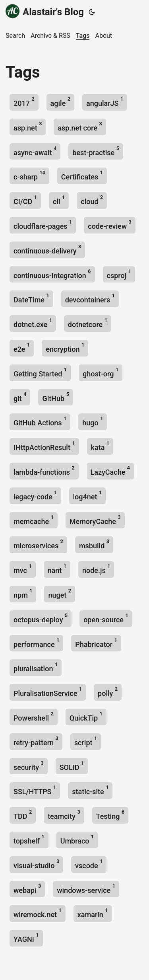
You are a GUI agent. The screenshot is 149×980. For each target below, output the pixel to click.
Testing (110, 815)
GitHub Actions (40, 421)
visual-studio (36, 864)
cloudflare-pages (43, 225)
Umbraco (77, 839)
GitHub (55, 397)
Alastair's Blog (45, 11)
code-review (109, 225)
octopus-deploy (41, 618)
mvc (23, 569)
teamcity (64, 815)
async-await (35, 151)
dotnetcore (88, 323)
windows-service (86, 889)
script (86, 741)
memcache (34, 520)
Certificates (82, 175)
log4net (88, 495)
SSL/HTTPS (35, 790)
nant (57, 569)
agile (60, 102)
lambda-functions (44, 471)
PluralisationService (48, 692)
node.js (96, 569)
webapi (27, 889)
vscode (89, 864)
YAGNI (26, 938)
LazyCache (110, 471)
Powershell (34, 716)
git (20, 397)
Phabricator (96, 643)
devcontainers (90, 298)
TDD (23, 815)
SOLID (72, 766)
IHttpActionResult (44, 446)
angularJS (105, 102)
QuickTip (86, 716)
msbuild (94, 544)
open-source (106, 618)
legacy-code (35, 495)
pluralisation (36, 667)
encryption (65, 348)
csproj (119, 274)
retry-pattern (36, 741)
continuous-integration (52, 274)
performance (36, 643)
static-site (90, 790)
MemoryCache (95, 520)
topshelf (29, 839)
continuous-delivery (47, 249)
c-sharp (29, 175)
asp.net (28, 126)
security (29, 766)
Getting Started (40, 372)
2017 (24, 102)
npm (23, 593)
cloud (92, 200)
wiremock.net (38, 913)
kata (100, 446)
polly (108, 692)
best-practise (96, 151)
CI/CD (25, 200)
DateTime (31, 298)
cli (59, 200)
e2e (22, 348)
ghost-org (101, 372)
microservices (38, 544)
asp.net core (80, 126)
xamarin (93, 913)
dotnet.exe (33, 323)
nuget (60, 593)
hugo (93, 421)
